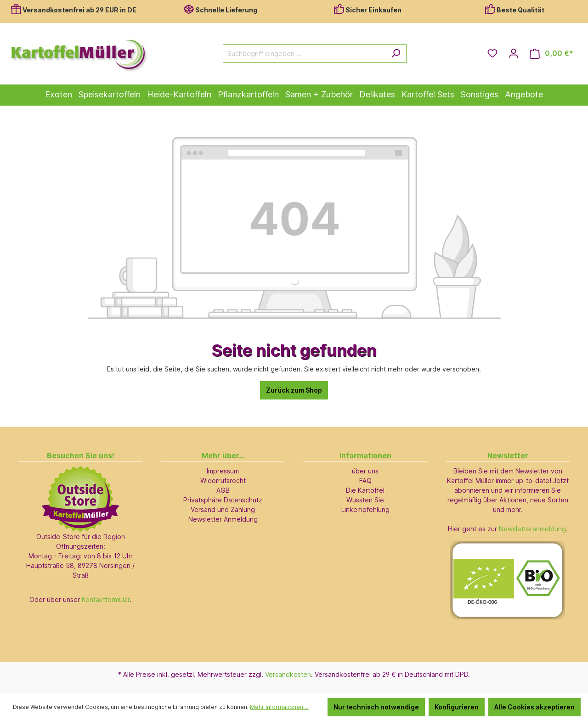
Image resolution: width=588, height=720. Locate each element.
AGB (223, 490)
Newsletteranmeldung (532, 529)
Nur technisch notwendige (376, 707)
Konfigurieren (457, 707)
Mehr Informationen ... (279, 707)
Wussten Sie (365, 500)
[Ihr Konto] (514, 53)
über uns (365, 471)
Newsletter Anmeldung (223, 519)
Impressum (223, 471)
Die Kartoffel (365, 490)
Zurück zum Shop (294, 390)
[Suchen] (396, 53)
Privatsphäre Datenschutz (223, 500)
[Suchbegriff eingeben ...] (304, 53)
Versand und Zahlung (223, 509)
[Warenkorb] (551, 53)
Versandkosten (288, 674)
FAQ (365, 481)
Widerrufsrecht (223, 481)
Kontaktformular (106, 599)
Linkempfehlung (365, 509)
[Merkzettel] (492, 53)
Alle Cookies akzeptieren (534, 707)
